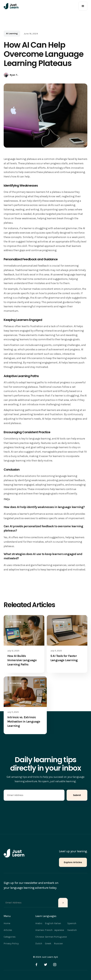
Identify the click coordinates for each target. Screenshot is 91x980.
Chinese (40, 937)
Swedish (72, 930)
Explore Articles (73, 862)
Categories (10, 937)
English (49, 923)
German (49, 937)
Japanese (59, 930)
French (49, 930)
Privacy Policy (11, 943)
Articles (8, 930)
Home (7, 923)
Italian (57, 923)
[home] (11, 6)
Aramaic (40, 930)
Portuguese (60, 937)
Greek (48, 943)
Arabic (39, 923)
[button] (83, 6)
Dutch (39, 943)
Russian (58, 943)
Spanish (72, 923)
